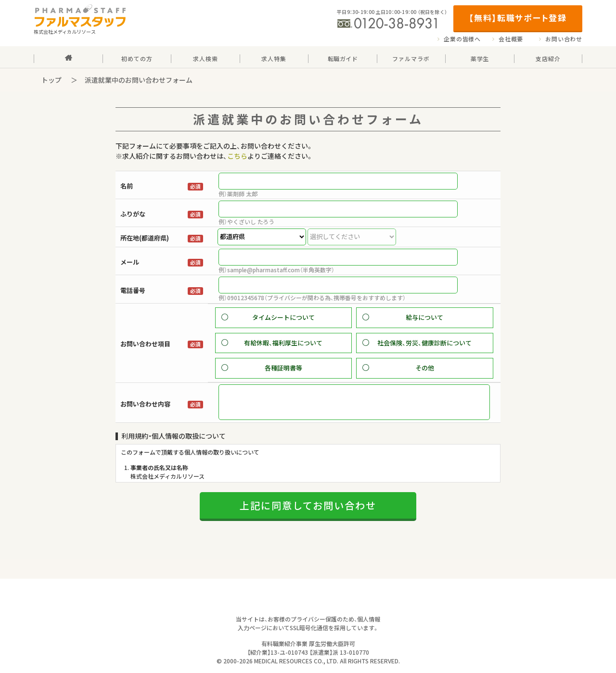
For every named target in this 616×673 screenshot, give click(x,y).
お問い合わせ (564, 39)
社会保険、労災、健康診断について (424, 343)
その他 (425, 368)
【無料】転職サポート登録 (518, 18)
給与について (424, 317)
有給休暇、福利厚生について (283, 343)
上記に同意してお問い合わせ (308, 518)
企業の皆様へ (462, 39)
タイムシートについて (283, 317)
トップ (51, 80)
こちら (237, 156)
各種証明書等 (283, 368)
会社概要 (511, 39)
